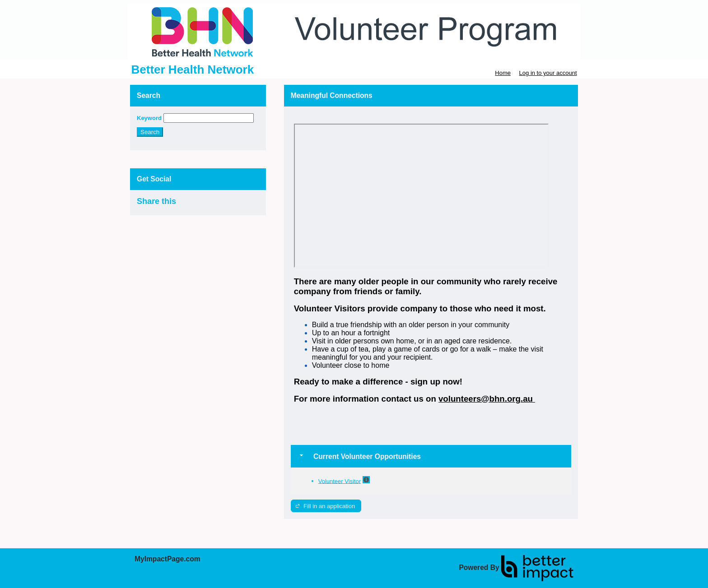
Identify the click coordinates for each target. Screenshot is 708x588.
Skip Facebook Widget (205, 205)
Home (503, 73)
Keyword (149, 118)
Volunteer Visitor (340, 481)
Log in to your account (548, 73)
